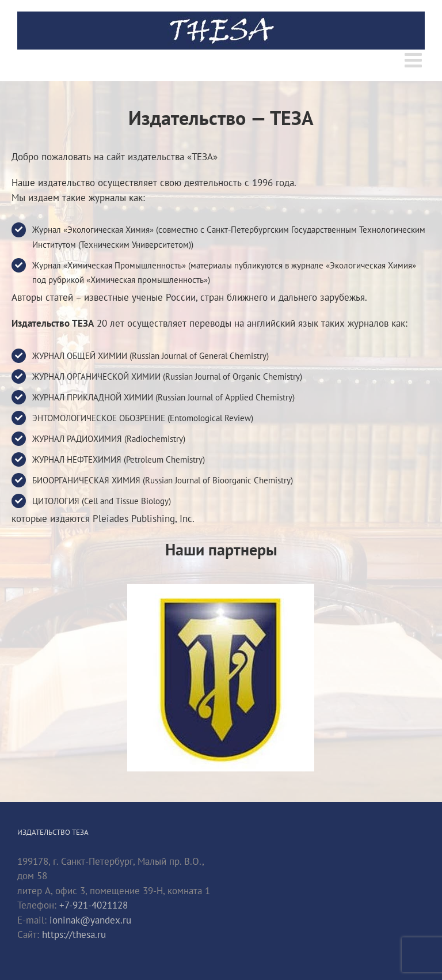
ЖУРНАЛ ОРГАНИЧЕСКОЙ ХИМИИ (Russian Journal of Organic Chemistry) (167, 377)
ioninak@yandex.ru (90, 920)
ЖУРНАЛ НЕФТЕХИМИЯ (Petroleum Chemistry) (119, 459)
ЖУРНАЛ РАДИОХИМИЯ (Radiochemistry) (109, 439)
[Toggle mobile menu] (415, 60)
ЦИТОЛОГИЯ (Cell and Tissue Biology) (102, 501)
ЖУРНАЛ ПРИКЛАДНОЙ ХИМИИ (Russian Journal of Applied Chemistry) (163, 397)
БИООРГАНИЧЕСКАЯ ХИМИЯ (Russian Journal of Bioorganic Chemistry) (163, 480)
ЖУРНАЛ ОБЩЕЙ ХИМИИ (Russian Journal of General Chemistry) (150, 356)
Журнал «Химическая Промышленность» (109, 265)
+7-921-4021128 (94, 905)
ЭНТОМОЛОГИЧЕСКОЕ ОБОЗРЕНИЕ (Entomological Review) (143, 418)
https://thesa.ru (74, 934)
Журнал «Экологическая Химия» (93, 230)
